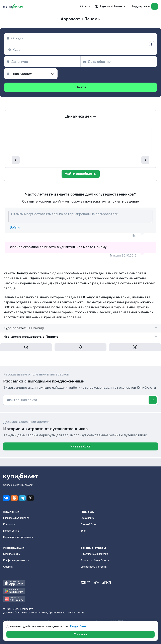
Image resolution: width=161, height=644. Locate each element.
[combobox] (80, 38)
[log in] (155, 6)
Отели (85, 6)
